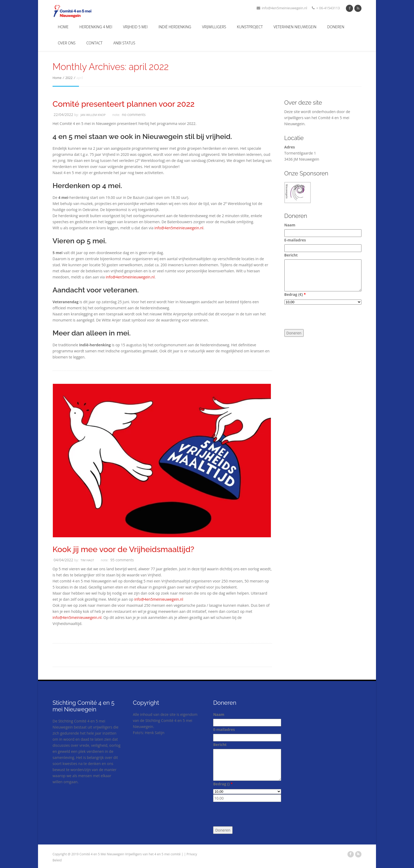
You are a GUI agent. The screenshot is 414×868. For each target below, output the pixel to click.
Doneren (336, 27)
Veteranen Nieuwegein (295, 27)
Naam (290, 225)
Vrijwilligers (214, 27)
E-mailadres (295, 240)
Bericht (291, 255)
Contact (94, 43)
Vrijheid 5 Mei (135, 27)
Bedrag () (295, 294)
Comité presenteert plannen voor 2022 (124, 104)
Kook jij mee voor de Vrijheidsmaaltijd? (123, 549)
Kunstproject (250, 27)
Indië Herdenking (175, 27)
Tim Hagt (87, 560)
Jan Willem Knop (93, 115)
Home (63, 27)
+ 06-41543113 (326, 8)
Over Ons (67, 43)
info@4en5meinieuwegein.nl (282, 8)
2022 (69, 78)
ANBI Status (124, 43)
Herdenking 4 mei (96, 27)
